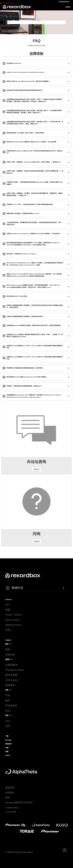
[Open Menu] (68, 7)
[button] (36, 588)
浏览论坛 (36, 469)
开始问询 (36, 541)
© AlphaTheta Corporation (19, 852)
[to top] (65, 850)
